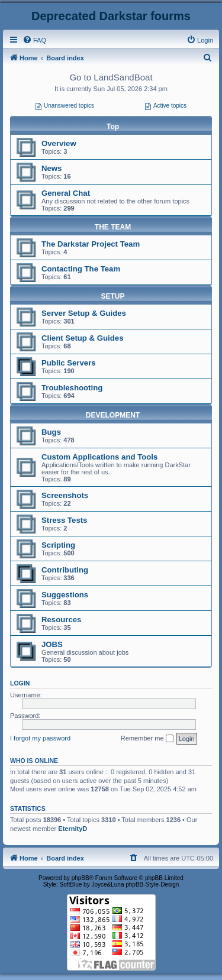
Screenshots (65, 495)
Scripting (58, 545)
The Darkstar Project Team (91, 244)
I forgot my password (40, 738)
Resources (61, 620)
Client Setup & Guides (82, 338)
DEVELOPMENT (113, 415)
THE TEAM (113, 227)
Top (113, 127)
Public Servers (69, 363)
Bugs (51, 432)
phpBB (81, 878)
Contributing (65, 570)
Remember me (147, 739)
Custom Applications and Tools (99, 457)
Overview (59, 143)
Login (20, 683)
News (52, 168)
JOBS (52, 644)
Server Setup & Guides (84, 313)
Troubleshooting (72, 388)
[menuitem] (34, 40)
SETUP (112, 296)
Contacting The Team (81, 269)
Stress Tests (64, 520)
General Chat (66, 193)
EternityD (73, 829)
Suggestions (65, 595)
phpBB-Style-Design (152, 884)
